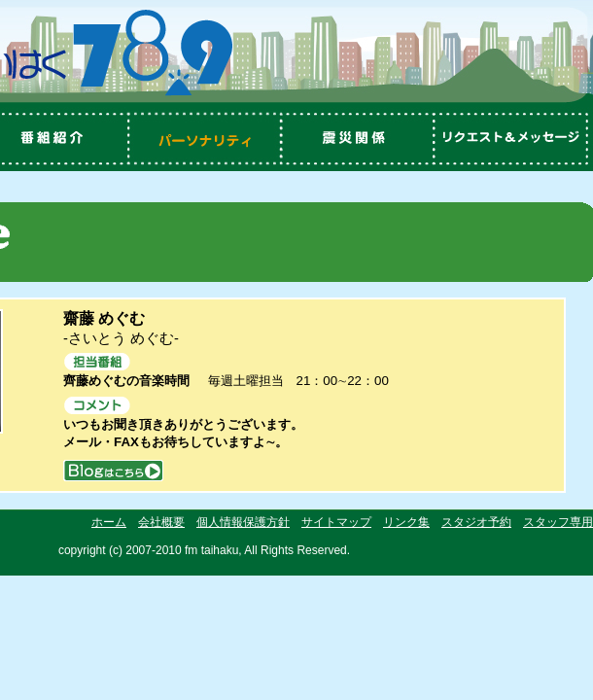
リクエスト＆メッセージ (515, 139)
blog (113, 470)
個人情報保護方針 (243, 522)
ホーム (109, 522)
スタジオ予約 (476, 522)
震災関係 (360, 139)
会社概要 (161, 522)
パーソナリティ (204, 139)
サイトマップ (336, 522)
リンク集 (406, 522)
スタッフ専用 (558, 522)
